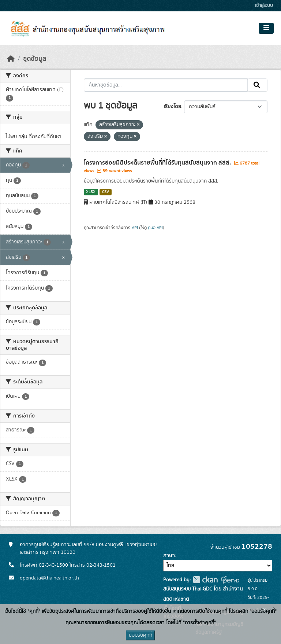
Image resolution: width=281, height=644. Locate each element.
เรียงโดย (173, 107)
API (135, 228)
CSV (106, 192)
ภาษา (169, 556)
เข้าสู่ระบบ (264, 6)
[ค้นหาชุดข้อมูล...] (166, 85)
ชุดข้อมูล (35, 59)
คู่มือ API (155, 228)
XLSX (91, 192)
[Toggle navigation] (266, 28)
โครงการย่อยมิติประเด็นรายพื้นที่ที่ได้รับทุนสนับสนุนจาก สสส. (158, 163)
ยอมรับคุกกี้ (140, 635)
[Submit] (257, 85)
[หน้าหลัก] (11, 59)
